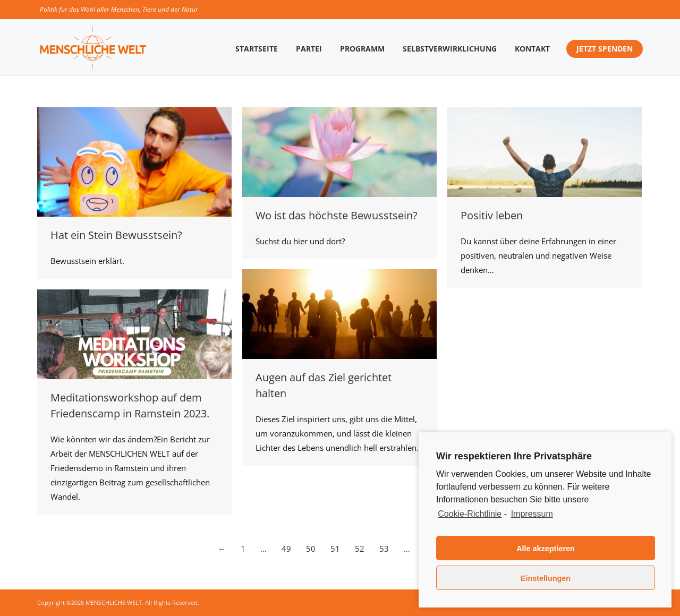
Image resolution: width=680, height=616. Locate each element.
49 (286, 549)
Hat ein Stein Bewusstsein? (116, 235)
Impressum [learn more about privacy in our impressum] (532, 514)
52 (360, 549)
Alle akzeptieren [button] (546, 549)
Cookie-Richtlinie (470, 514)
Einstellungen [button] (546, 578)
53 (384, 549)
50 (311, 549)
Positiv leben (492, 215)
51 (335, 549)
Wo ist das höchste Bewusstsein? (337, 215)
